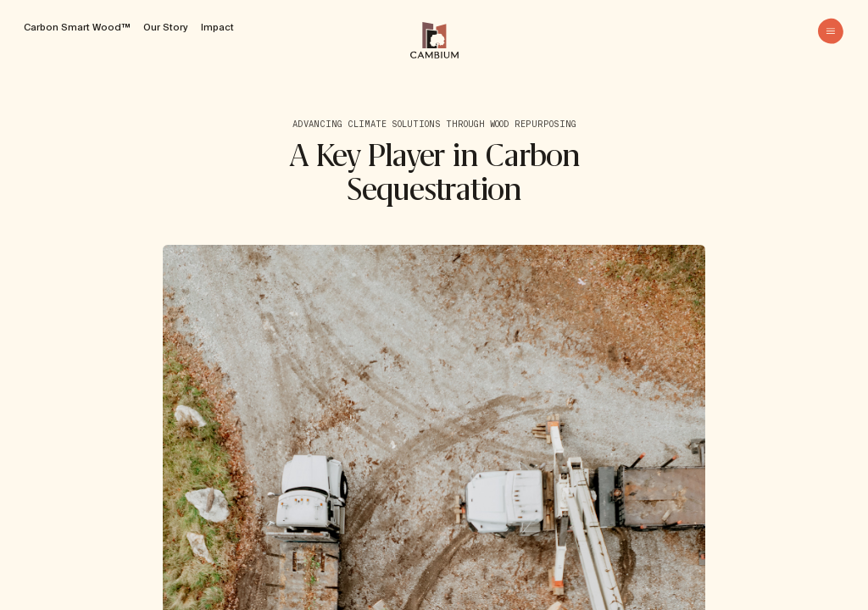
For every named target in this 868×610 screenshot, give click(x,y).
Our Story (165, 27)
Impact (217, 27)
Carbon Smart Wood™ (77, 27)
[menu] (831, 31)
